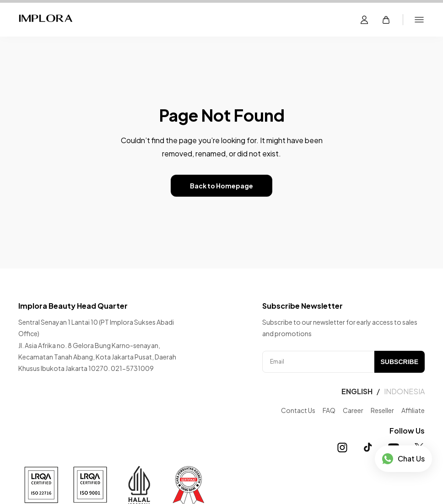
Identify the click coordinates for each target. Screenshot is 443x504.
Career (353, 410)
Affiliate (413, 410)
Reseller (382, 410)
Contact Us (298, 410)
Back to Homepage (221, 186)
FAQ (329, 410)
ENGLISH (357, 391)
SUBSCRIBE (400, 362)
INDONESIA (404, 391)
